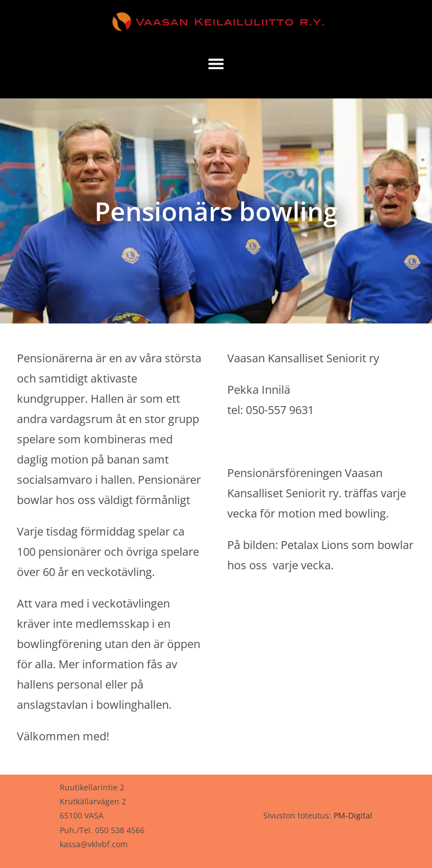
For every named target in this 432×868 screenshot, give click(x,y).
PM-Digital (353, 815)
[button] (216, 63)
